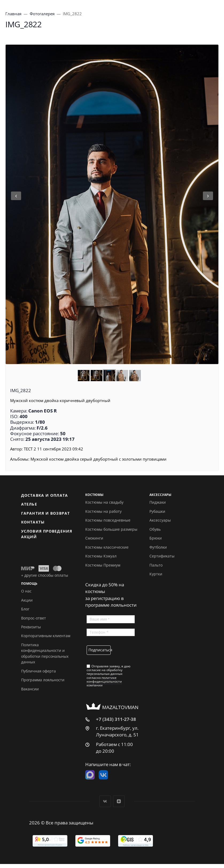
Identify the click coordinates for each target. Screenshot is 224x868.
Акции (27, 600)
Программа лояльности (43, 680)
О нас (26, 591)
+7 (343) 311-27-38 (116, 719)
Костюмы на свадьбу (104, 502)
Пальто (156, 565)
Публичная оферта (38, 671)
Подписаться (100, 650)
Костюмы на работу (103, 511)
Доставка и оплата (45, 495)
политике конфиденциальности (104, 680)
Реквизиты (31, 627)
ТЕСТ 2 (30, 449)
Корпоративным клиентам (46, 636)
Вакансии (30, 689)
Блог (25, 609)
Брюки (156, 538)
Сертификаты (162, 556)
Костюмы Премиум (103, 565)
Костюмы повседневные (108, 520)
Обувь (155, 529)
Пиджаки (158, 502)
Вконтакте (105, 801)
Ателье (29, 504)
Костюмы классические (107, 547)
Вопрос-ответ (34, 618)
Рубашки (157, 511)
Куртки (156, 574)
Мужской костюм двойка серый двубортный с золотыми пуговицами (99, 459)
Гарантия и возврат (45, 513)
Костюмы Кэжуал (101, 556)
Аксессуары (160, 520)
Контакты (33, 522)
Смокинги (94, 538)
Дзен (119, 801)
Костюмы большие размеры (111, 529)
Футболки (158, 547)
